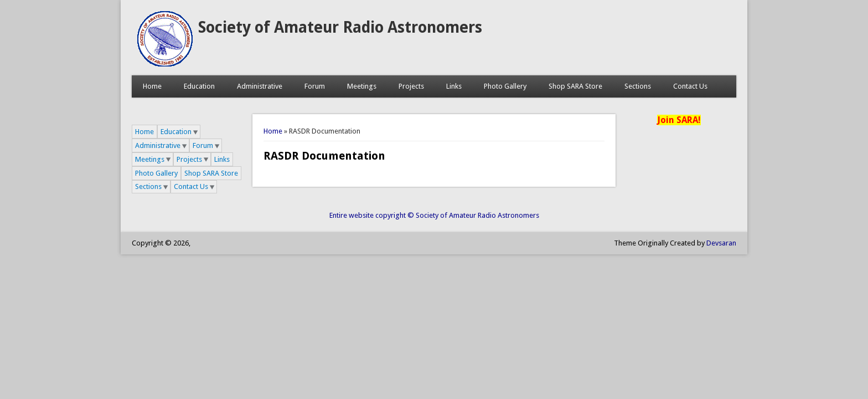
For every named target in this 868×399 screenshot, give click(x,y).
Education (199, 86)
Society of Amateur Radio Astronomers (340, 27)
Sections (638, 86)
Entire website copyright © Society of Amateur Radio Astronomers (434, 215)
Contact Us (690, 86)
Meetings (362, 86)
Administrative (260, 86)
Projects (411, 86)
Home (152, 86)
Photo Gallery (505, 86)
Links (454, 86)
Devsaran (721, 243)
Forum (315, 86)
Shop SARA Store (575, 86)
